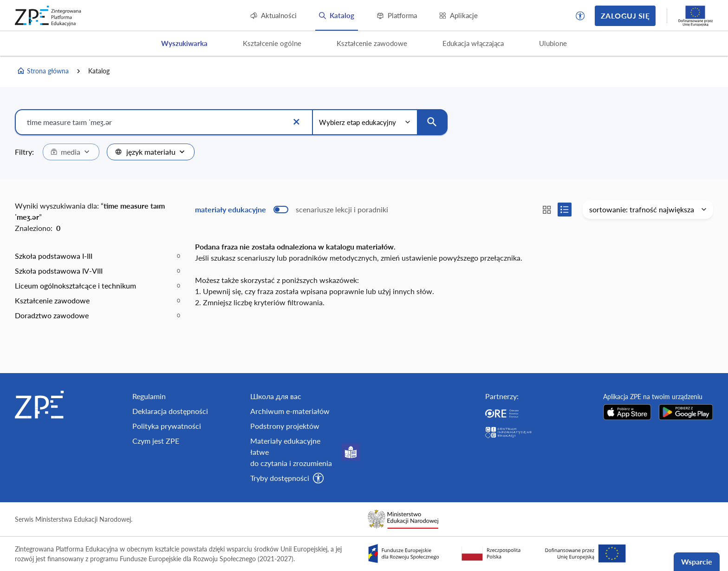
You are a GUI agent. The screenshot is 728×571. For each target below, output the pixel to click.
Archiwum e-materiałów (290, 411)
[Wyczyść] (296, 122)
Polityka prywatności (167, 426)
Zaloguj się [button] (625, 16)
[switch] (292, 210)
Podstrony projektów (285, 426)
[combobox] (71, 152)
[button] (580, 16)
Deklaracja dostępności (170, 411)
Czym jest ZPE (156, 441)
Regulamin (149, 396)
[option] (97, 256)
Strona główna (43, 71)
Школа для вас (276, 396)
